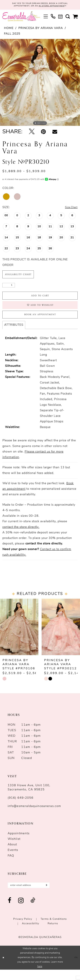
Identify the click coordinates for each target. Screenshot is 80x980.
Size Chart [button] (70, 209)
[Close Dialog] (4, 968)
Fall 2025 (12, 35)
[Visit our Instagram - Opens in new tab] (21, 911)
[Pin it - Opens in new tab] (43, 133)
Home (9, 29)
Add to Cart (40, 300)
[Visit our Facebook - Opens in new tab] (10, 911)
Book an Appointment (40, 323)
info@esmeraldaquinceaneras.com (34, 815)
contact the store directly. (21, 536)
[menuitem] (46, 18)
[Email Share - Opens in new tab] (55, 133)
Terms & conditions (54, 930)
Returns (53, 934)
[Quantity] (9, 288)
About (12, 854)
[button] (46, 18)
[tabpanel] (40, 84)
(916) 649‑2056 (21, 807)
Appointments (19, 843)
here (40, 977)
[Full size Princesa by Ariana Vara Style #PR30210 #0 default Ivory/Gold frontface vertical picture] (40, 84)
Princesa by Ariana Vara (41, 29)
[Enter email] (29, 895)
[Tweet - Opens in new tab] (32, 133)
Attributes (14, 334)
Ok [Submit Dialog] (76, 968)
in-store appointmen (54, 7)
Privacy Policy (23, 930)
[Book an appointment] (60, 18)
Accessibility (31, 934)
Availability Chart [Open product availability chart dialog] (22, 277)
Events (13, 859)
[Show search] (68, 18)
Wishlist (14, 848)
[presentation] (19, 636)
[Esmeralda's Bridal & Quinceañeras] (21, 18)
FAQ (11, 865)
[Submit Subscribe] (46, 895)
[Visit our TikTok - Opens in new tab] (33, 911)
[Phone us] (53, 18)
